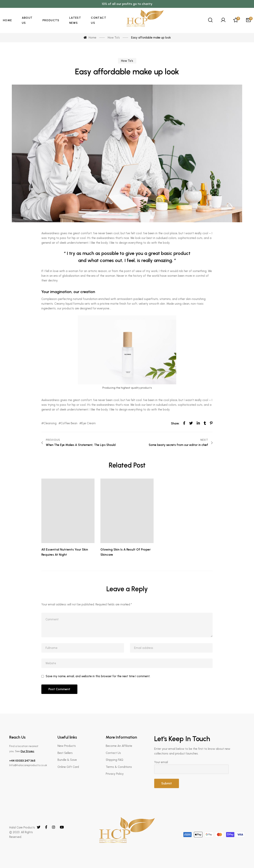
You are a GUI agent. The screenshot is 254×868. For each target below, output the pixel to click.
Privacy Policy (115, 774)
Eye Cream (89, 423)
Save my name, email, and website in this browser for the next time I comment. (98, 676)
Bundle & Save (67, 760)
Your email (199, 767)
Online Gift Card (68, 767)
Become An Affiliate (119, 746)
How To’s (127, 61)
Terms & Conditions (119, 767)
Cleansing (50, 423)
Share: (175, 423)
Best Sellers (65, 753)
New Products (67, 746)
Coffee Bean (69, 423)
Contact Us (113, 753)
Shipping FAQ (114, 760)
